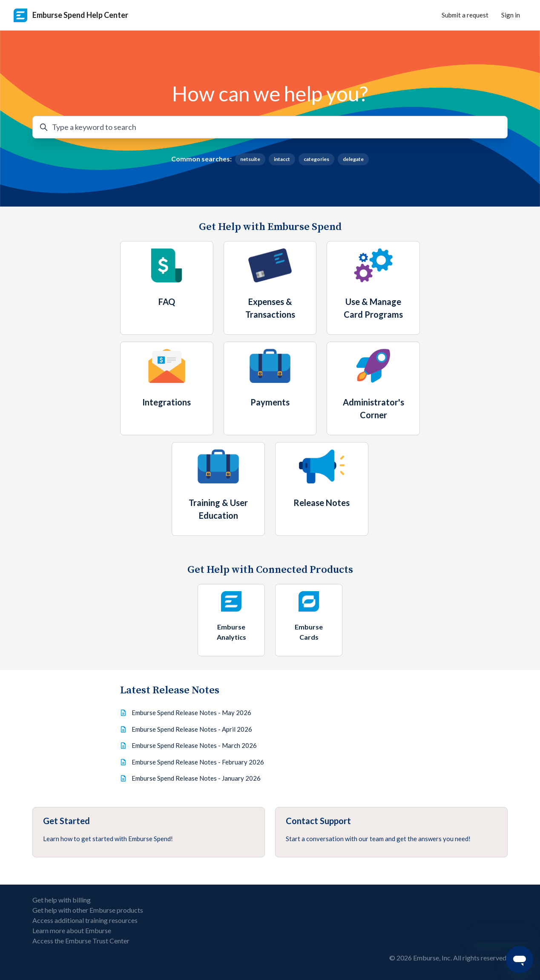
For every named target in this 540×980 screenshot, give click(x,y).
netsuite (250, 159)
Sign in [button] (511, 15)
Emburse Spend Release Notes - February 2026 (198, 762)
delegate (353, 159)
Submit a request (465, 15)
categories (316, 159)
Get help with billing (62, 900)
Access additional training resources (85, 920)
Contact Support (318, 821)
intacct (282, 159)
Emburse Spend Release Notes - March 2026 (194, 745)
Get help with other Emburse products (88, 910)
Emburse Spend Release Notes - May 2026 (191, 713)
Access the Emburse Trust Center (81, 941)
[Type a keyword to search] (270, 127)
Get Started (66, 821)
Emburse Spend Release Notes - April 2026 (192, 729)
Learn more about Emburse (72, 930)
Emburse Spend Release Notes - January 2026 (196, 778)
